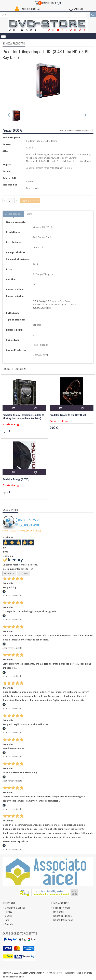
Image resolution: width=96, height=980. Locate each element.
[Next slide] (85, 116)
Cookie (8, 916)
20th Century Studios (43, 237)
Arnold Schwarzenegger (38, 154)
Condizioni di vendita (15, 908)
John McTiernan (34, 168)
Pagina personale (61, 908)
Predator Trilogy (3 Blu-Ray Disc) (68, 415)
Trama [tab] (29, 214)
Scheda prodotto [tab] (13, 214)
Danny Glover (73, 161)
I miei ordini (59, 912)
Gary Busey (86, 161)
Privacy (9, 912)
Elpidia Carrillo (43, 161)
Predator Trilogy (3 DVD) (16, 479)
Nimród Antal (48, 168)
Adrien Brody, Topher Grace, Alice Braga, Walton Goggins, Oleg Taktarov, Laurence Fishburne (58, 158)
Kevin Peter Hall (58, 161)
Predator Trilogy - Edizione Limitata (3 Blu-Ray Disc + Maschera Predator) (23, 417)
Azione (29, 148)
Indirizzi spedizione (62, 916)
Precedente (9, 573)
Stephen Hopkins (63, 168)
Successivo (24, 573)
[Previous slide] (9, 116)
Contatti (9, 924)
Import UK (38, 247)
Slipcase (37, 325)
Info (7, 920)
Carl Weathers (56, 154)
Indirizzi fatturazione (63, 920)
